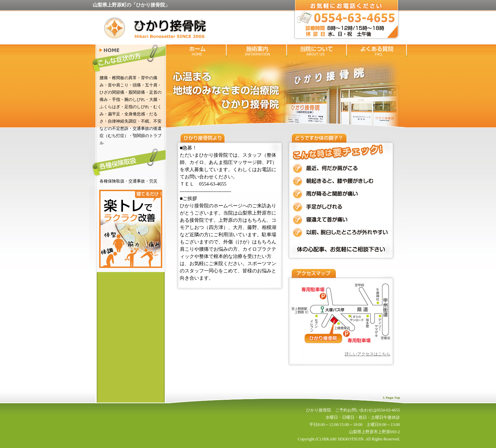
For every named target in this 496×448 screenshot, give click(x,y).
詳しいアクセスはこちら (368, 354)
